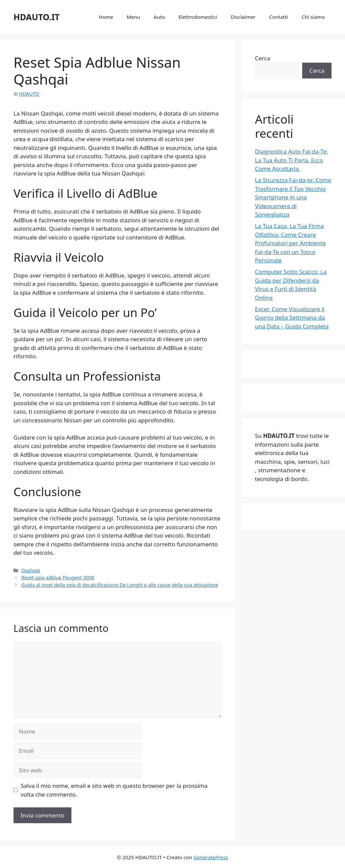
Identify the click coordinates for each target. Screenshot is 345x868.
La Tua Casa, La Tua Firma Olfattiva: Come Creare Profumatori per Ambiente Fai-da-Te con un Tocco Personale (290, 243)
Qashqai (31, 570)
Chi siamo (313, 17)
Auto (159, 17)
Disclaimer (243, 17)
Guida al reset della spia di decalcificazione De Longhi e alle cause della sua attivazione (120, 585)
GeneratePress (211, 857)
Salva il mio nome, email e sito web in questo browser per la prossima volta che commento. (114, 790)
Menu (134, 17)
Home (106, 17)
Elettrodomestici (198, 17)
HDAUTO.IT (37, 17)
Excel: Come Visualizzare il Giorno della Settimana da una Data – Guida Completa (292, 318)
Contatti (279, 17)
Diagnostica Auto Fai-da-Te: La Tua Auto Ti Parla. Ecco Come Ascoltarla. (291, 160)
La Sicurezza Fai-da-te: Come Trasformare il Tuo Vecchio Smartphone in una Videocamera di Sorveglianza (293, 197)
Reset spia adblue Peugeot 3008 (58, 577)
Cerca (263, 58)
